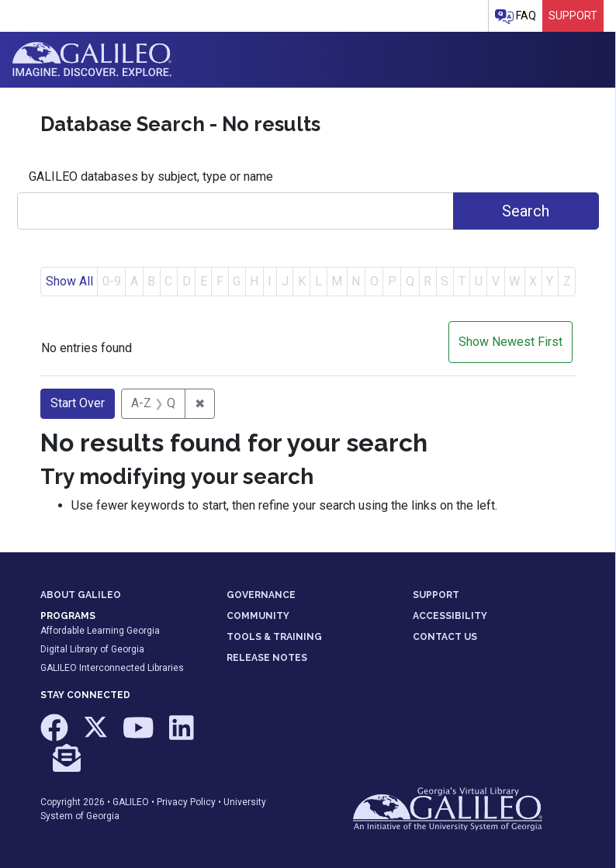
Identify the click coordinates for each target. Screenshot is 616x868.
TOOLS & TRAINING (274, 637)
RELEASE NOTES (267, 658)
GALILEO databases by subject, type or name (151, 176)
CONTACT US (445, 637)
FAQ (516, 17)
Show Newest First (510, 342)
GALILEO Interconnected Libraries (112, 668)
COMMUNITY (258, 616)
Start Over (78, 403)
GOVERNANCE (261, 595)
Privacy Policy (186, 802)
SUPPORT (436, 595)
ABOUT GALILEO (81, 595)
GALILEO (131, 802)
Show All (69, 281)
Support (573, 16)
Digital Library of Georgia (92, 649)
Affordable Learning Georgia (100, 631)
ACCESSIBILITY (450, 616)
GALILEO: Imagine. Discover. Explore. (92, 60)
